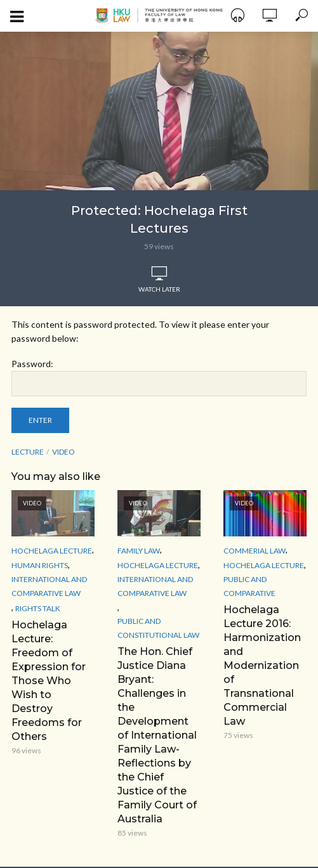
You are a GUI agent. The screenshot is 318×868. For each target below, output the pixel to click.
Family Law (139, 551)
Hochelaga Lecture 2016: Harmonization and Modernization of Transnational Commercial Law (262, 665)
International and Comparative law (49, 586)
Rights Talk (38, 608)
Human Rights (40, 565)
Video (63, 452)
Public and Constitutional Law (158, 628)
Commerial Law (255, 551)
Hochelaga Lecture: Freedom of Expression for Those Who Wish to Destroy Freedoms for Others (49, 681)
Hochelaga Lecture (52, 551)
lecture (28, 452)
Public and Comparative (249, 586)
